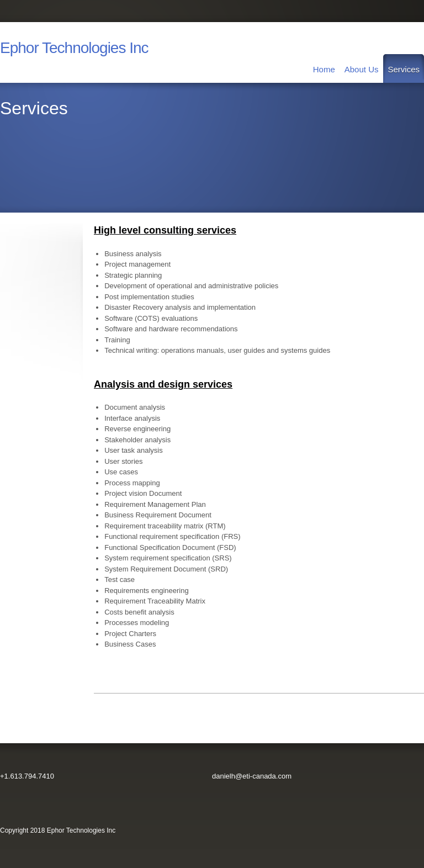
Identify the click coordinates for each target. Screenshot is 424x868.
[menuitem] (324, 68)
